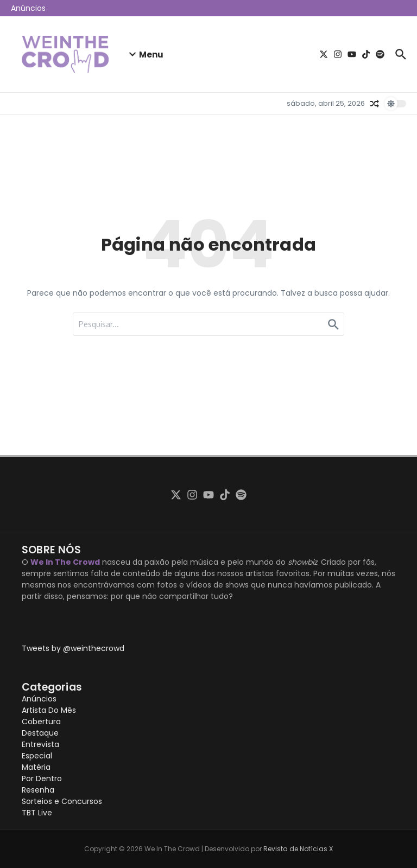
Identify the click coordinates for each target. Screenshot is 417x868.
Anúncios (39, 699)
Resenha (38, 790)
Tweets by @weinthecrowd (73, 648)
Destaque (40, 733)
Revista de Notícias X (298, 849)
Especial (37, 756)
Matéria (36, 767)
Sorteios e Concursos (62, 801)
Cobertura (41, 722)
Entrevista (40, 744)
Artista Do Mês (49, 710)
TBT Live (37, 813)
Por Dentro (42, 778)
